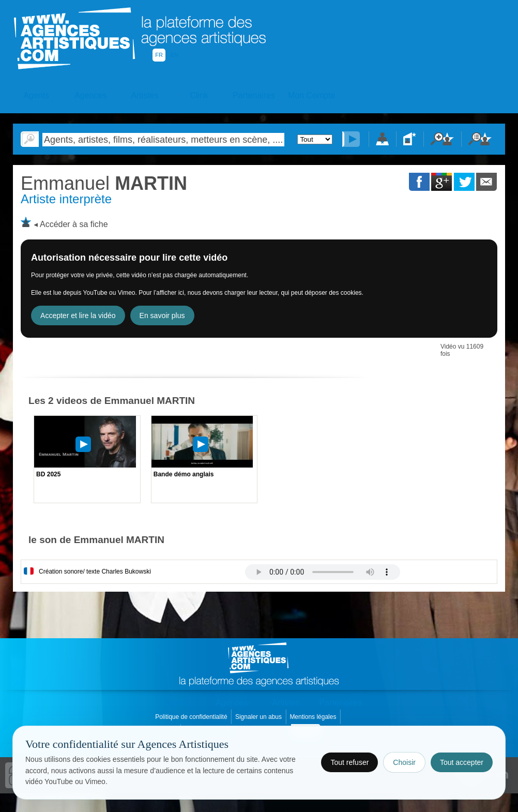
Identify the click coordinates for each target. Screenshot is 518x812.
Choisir (404, 762)
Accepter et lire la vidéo (78, 315)
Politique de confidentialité (192, 717)
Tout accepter (462, 762)
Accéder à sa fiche (74, 224)
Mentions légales (314, 717)
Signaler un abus (259, 717)
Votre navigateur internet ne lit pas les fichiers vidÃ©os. (323, 572)
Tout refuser (349, 762)
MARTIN (104, 183)
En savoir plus (162, 315)
